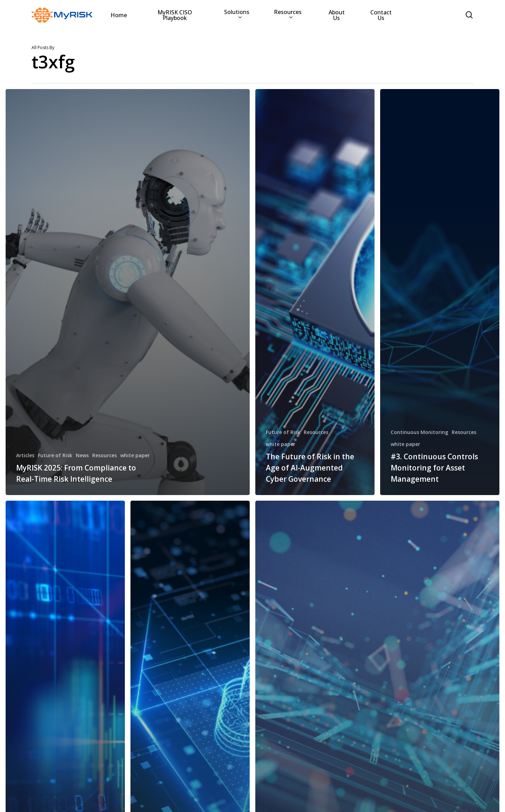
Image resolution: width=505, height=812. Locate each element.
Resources (105, 455)
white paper (135, 455)
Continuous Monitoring (419, 432)
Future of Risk (55, 455)
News (82, 455)
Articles (25, 455)
